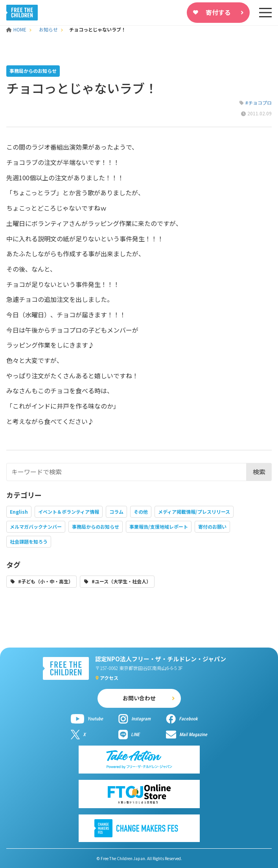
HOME (17, 29)
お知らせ (48, 29)
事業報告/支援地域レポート (159, 527)
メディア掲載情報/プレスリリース (194, 512)
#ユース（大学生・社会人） (121, 581)
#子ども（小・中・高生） (46, 581)
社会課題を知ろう (29, 541)
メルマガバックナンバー (36, 527)
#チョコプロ (259, 103)
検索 (259, 472)
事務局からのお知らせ (96, 527)
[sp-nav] (265, 13)
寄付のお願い (212, 527)
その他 (141, 512)
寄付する (218, 12)
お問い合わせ (139, 698)
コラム (116, 512)
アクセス (109, 678)
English (19, 512)
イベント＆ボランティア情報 (69, 512)
